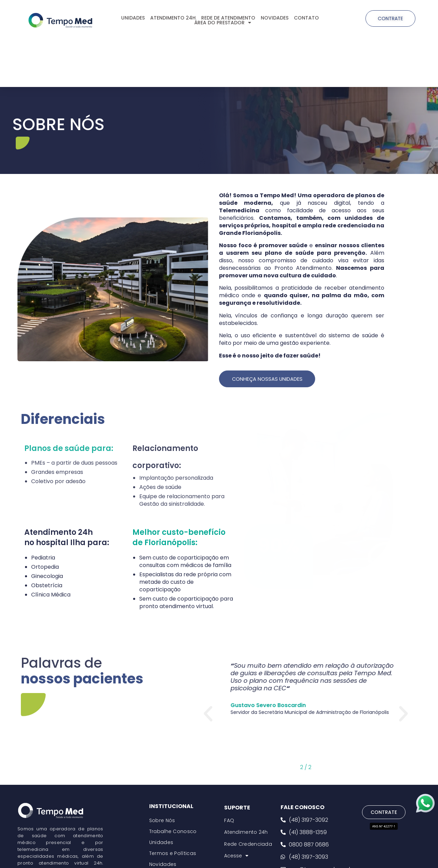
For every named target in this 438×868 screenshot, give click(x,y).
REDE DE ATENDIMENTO (228, 18)
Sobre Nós (162, 821)
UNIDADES (133, 18)
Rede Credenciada (248, 844)
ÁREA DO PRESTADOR (223, 23)
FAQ (229, 821)
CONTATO (306, 18)
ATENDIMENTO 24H (173, 18)
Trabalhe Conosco (173, 832)
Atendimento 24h (246, 833)
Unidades (161, 843)
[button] (208, 714)
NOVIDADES (275, 18)
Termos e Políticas (173, 854)
